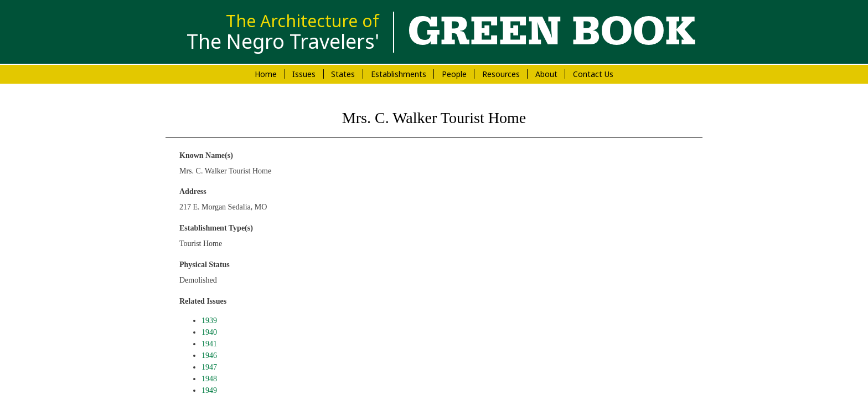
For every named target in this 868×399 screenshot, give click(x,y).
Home (266, 74)
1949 (209, 390)
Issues (304, 74)
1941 (209, 344)
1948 (209, 379)
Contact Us (593, 74)
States (343, 74)
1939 (209, 321)
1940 (209, 332)
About (546, 74)
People (454, 74)
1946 (209, 355)
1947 (209, 367)
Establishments (399, 74)
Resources (501, 74)
